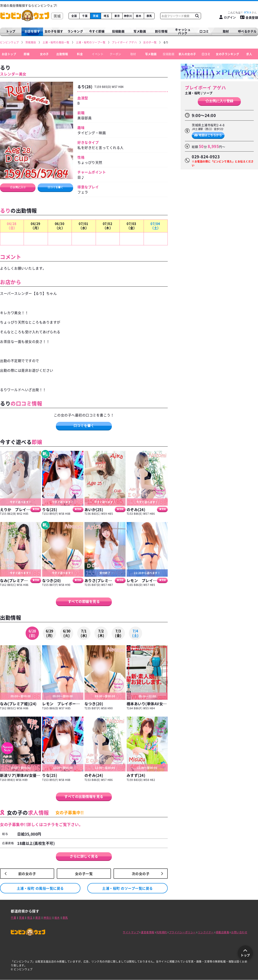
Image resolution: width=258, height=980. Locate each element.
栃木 (139, 16)
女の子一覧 (84, 874)
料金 (80, 54)
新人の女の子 (187, 54)
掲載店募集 (223, 932)
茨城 (96, 16)
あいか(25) (94, 509)
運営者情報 (148, 932)
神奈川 (128, 16)
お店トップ (9, 54)
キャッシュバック (183, 31)
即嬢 (27, 54)
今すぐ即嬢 (97, 31)
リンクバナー (206, 932)
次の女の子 (141, 874)
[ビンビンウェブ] (10, 42)
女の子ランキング (227, 54)
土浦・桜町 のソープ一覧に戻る (127, 888)
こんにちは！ (242, 12)
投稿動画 (118, 31)
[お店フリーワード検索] (197, 16)
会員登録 (249, 17)
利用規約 (162, 932)
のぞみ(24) (136, 509)
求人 (249, 54)
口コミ (204, 31)
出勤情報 (62, 54)
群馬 (149, 16)
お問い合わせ (239, 932)
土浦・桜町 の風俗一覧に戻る (40, 888)
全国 (74, 16)
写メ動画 (140, 31)
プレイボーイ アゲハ (205, 88)
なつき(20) (51, 580)
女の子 (44, 54)
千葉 (85, 16)
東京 (117, 16)
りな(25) (50, 509)
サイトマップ (131, 932)
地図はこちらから (208, 135)
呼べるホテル (247, 31)
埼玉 (106, 16)
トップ (11, 31)
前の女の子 (27, 874)
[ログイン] (228, 17)
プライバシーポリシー (182, 932)
